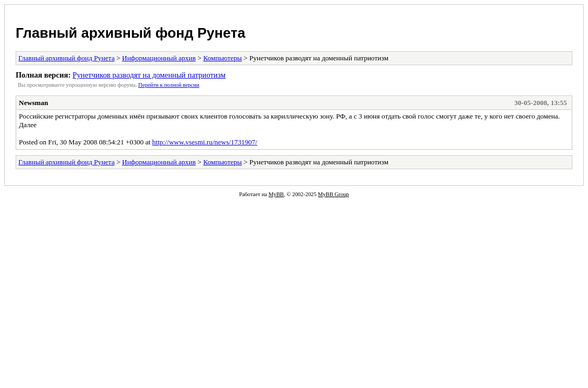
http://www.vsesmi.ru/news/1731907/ (205, 142)
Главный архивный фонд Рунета (131, 33)
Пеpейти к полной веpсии (169, 85)
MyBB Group (333, 194)
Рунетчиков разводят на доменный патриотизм (149, 75)
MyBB (276, 194)
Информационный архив (159, 58)
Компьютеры (223, 58)
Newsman (33, 103)
